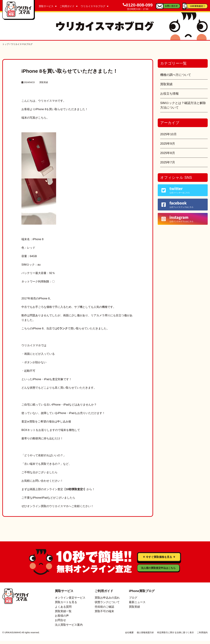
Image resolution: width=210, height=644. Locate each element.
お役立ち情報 (169, 94)
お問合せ (60, 623)
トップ (6, 44)
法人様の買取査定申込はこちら (141, 574)
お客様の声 (62, 619)
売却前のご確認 (104, 610)
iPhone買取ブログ (142, 594)
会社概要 (129, 636)
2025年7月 (168, 162)
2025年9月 (168, 144)
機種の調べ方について (176, 75)
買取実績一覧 (63, 614)
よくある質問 (63, 610)
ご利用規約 (202, 636)
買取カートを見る (66, 605)
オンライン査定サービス (70, 601)
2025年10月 (168, 134)
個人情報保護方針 (145, 636)
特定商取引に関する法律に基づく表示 (175, 636)
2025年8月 (168, 153)
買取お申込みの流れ (107, 601)
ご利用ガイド (69, 6)
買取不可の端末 (104, 614)
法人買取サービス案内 (69, 628)
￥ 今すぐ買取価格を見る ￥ (159, 560)
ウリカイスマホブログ (95, 6)
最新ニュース (137, 605)
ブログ (133, 601)
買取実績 (44, 82)
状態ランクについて (107, 605)
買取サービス (48, 6)
